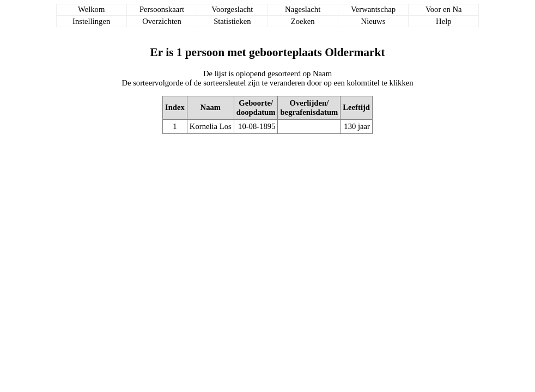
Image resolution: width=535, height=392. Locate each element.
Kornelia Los (211, 126)
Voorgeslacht (232, 9)
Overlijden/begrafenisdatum (309, 108)
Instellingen (91, 21)
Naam (211, 107)
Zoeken (303, 21)
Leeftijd (356, 107)
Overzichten (162, 21)
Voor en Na (443, 9)
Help (444, 21)
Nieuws (373, 21)
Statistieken (232, 21)
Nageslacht (303, 9)
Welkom (91, 9)
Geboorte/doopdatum (256, 108)
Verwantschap (373, 9)
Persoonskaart (162, 9)
